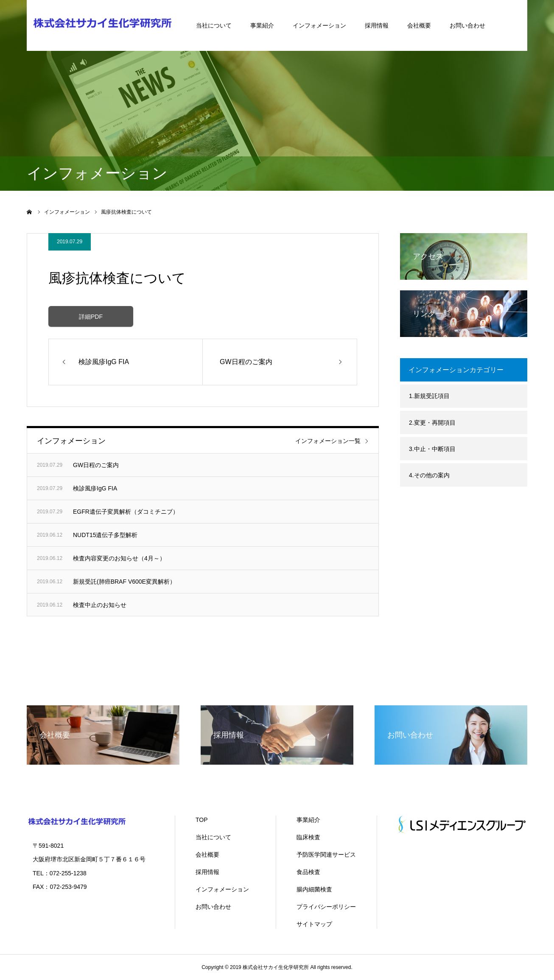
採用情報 (377, 25)
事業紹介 (262, 25)
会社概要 (419, 25)
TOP (202, 820)
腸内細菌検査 (314, 889)
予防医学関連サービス (326, 855)
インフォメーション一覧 (328, 441)
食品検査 (308, 872)
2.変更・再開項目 (432, 423)
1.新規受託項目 (429, 396)
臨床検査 (308, 837)
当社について (214, 25)
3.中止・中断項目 (432, 449)
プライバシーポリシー (326, 907)
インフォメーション (319, 25)
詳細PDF (91, 317)
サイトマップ (314, 924)
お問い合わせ (467, 25)
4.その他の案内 (429, 475)
